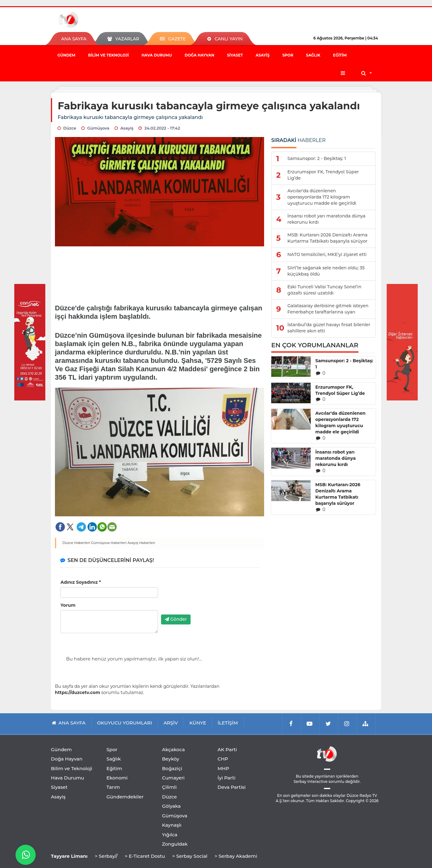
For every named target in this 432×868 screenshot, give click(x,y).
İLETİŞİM (228, 723)
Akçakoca (173, 749)
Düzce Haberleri (76, 543)
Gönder (176, 619)
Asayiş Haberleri (141, 543)
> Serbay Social (190, 856)
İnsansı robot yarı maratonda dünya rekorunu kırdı (335, 458)
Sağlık (313, 55)
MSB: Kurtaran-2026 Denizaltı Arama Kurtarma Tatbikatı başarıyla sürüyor (338, 494)
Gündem (66, 55)
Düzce (169, 797)
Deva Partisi (232, 787)
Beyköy (171, 759)
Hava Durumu (157, 55)
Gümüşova (175, 816)
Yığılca (170, 835)
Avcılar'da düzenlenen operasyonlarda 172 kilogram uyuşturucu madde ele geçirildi (340, 423)
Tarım (113, 787)
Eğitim (340, 55)
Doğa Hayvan (199, 55)
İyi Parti (227, 778)
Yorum (68, 605)
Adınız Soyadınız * (81, 582)
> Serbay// (106, 856)
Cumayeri (173, 778)
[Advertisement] (160, 273)
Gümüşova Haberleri (109, 543)
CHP (223, 759)
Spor (288, 55)
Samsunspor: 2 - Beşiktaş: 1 (344, 364)
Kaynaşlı (172, 825)
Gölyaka (171, 806)
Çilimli (169, 787)
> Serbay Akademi (236, 856)
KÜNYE (198, 723)
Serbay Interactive (310, 781)
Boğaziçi (172, 768)
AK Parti (227, 749)
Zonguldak (175, 844)
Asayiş (263, 55)
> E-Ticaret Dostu (145, 856)
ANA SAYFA (74, 39)
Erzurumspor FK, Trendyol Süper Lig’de (340, 390)
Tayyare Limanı (69, 856)
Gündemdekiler (125, 797)
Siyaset (235, 55)
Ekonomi (117, 778)
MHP (223, 768)
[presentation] (208, 598)
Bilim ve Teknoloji (108, 55)
